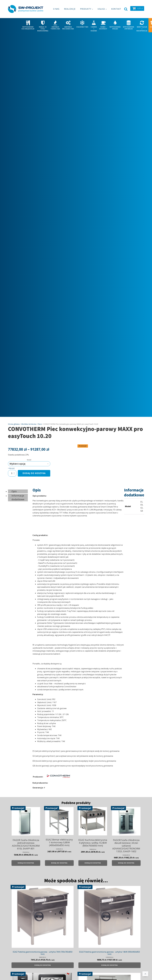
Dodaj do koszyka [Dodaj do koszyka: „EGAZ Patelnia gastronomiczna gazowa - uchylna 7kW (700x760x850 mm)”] (43, 962)
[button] (137, 7)
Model (29, 457)
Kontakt (116, 8)
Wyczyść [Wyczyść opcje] (12, 466)
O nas (56, 8)
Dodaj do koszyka (34, 471)
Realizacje (70, 8)
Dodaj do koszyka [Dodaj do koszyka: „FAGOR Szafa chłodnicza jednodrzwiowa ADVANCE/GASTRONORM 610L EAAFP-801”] (26, 860)
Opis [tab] (14, 489)
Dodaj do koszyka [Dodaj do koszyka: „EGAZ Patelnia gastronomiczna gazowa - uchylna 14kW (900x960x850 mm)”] (110, 962)
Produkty (86, 8)
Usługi (101, 8)
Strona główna (14, 421)
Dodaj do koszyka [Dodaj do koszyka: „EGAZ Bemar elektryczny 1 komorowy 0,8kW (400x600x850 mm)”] (59, 860)
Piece (40, 421)
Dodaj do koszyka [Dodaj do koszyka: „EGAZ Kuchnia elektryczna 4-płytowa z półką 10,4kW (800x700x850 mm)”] (93, 860)
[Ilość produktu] (12, 471)
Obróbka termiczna (29, 421)
